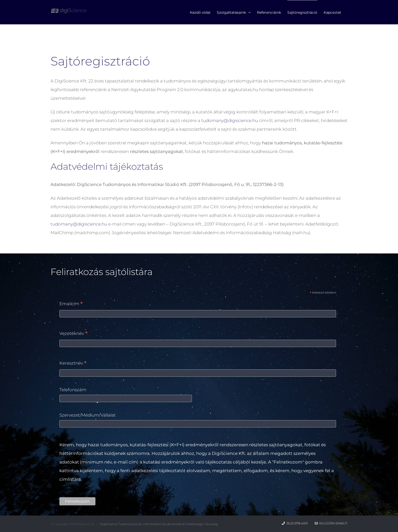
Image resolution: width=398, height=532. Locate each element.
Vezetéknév (73, 334)
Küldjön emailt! (331, 523)
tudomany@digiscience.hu (230, 121)
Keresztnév (73, 363)
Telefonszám (73, 390)
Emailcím (71, 304)
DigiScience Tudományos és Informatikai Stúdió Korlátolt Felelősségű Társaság (159, 524)
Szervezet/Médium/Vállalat (88, 415)
